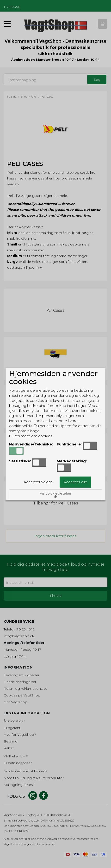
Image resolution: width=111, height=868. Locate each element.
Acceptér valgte (38, 482)
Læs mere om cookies (31, 436)
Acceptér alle (75, 482)
